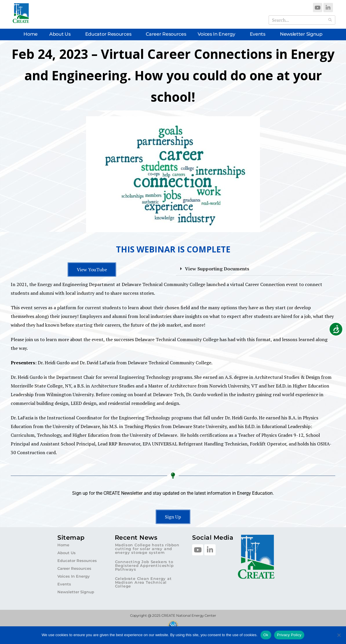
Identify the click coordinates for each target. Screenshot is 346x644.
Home (31, 34)
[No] (339, 635)
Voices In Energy (218, 34)
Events (259, 34)
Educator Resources (110, 34)
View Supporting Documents (217, 269)
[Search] (330, 20)
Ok (266, 635)
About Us (61, 34)
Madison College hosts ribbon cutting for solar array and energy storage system (147, 549)
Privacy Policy (289, 635)
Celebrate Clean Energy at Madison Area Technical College (143, 582)
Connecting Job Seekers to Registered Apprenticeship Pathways (144, 565)
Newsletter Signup (301, 34)
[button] (254, 269)
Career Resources (166, 34)
